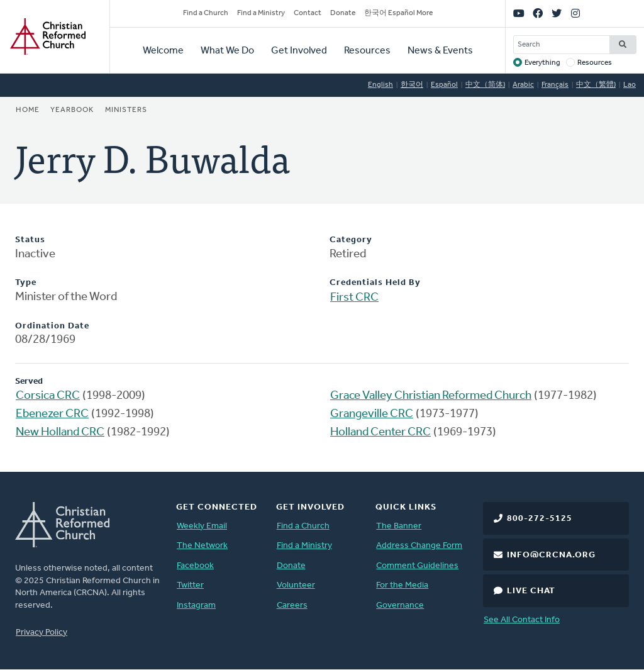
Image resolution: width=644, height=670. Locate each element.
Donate (343, 13)
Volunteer (296, 585)
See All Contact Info (522, 620)
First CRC (354, 298)
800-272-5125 (540, 519)
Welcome (163, 51)
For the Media (402, 585)
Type (26, 283)
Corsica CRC (48, 396)
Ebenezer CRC (52, 414)
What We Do (227, 51)
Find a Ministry (261, 13)
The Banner (399, 526)
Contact (308, 13)
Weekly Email (202, 526)
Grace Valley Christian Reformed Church (431, 396)
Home (28, 110)
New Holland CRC (60, 433)
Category (351, 240)
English (380, 85)
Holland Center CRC (380, 433)
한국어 (412, 85)
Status (30, 240)
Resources (367, 51)
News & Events (440, 51)
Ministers (126, 110)
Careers (292, 606)
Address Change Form (419, 546)
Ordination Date (52, 326)
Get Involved (299, 51)
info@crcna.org (551, 555)
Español (444, 85)
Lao (630, 85)
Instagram (196, 606)
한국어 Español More (398, 13)
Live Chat (531, 591)
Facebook (195, 566)
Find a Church (206, 13)
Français (555, 85)
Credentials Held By (375, 283)
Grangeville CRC (372, 414)
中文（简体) (485, 85)
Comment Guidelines (417, 566)
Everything (542, 63)
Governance (400, 606)
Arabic (523, 85)
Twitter (190, 585)
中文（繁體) (596, 85)
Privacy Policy (42, 633)
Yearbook (72, 110)
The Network (202, 546)
